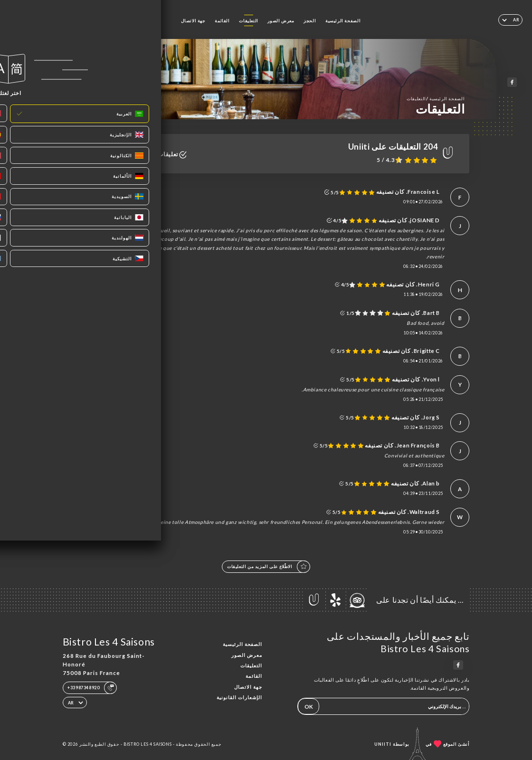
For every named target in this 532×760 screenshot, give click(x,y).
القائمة (222, 21)
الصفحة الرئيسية (343, 21)
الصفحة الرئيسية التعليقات (436, 98)
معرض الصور (281, 21)
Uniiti (383, 744)
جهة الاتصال (193, 21)
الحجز (310, 21)
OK (309, 707)
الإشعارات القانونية (239, 697)
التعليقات (249, 21)
